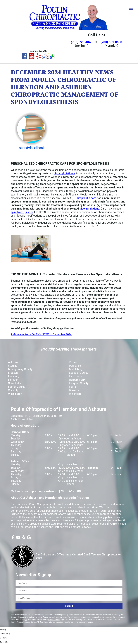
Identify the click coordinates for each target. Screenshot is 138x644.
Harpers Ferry (77, 380)
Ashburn (13, 362)
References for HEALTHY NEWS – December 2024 (41, 334)
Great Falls (14, 383)
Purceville (75, 366)
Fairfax (73, 387)
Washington (15, 394)
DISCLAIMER (54, 620)
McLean (13, 373)
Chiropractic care (85, 198)
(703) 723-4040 (82, 42)
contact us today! (81, 527)
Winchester (76, 394)
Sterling (13, 366)
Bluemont (75, 390)
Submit (69, 606)
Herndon (13, 380)
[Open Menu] (131, 8)
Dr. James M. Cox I (36, 622)
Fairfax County (17, 387)
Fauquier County (79, 383)
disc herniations (89, 209)
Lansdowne (76, 376)
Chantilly (13, 390)
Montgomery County (20, 369)
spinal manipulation (22, 212)
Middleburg (76, 369)
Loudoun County (79, 373)
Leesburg (14, 376)
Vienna (73, 362)
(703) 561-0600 (111, 42)
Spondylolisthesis (65, 173)
